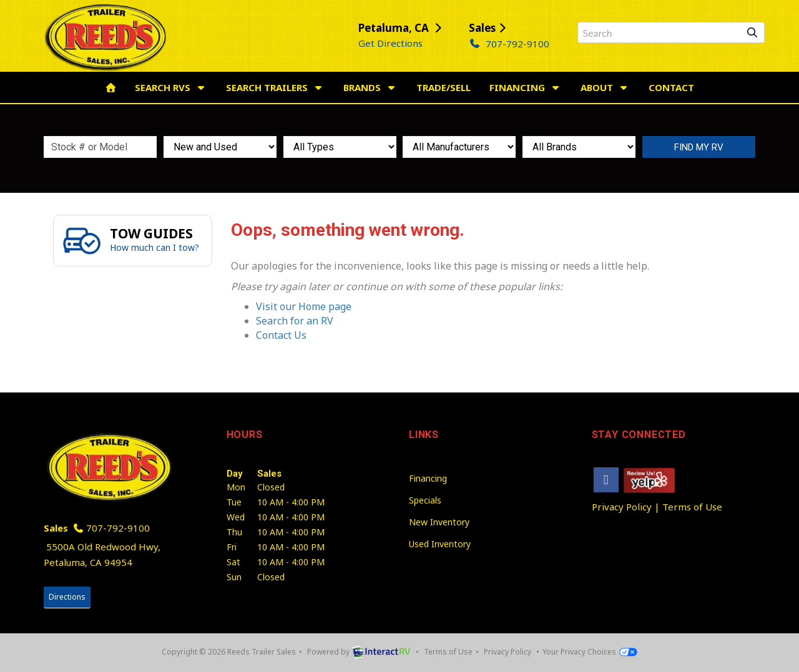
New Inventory (439, 522)
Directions (67, 597)
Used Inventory (440, 544)
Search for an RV (295, 321)
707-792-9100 (509, 44)
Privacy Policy (622, 507)
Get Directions (390, 43)
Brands (370, 87)
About (605, 87)
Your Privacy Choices (590, 652)
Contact (671, 87)
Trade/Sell (444, 87)
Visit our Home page (304, 306)
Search (699, 147)
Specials (425, 500)
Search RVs (171, 87)
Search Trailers (275, 87)
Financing (526, 87)
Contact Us (281, 335)
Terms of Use (692, 507)
